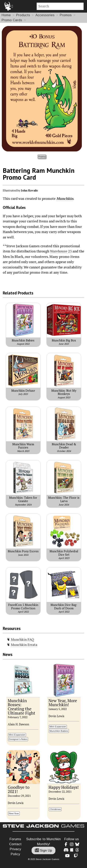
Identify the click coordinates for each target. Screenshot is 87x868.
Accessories (45, 15)
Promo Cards (12, 20)
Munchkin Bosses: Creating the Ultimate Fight (22, 707)
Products (23, 15)
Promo (42, 157)
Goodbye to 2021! (19, 789)
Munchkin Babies (59, 731)
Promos (66, 15)
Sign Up (43, 850)
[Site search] (60, 6)
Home (6, 15)
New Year (14, 813)
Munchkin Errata (24, 645)
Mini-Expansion (17, 735)
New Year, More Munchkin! (63, 703)
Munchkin (65, 199)
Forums (15, 839)
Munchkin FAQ (22, 639)
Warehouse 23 (61, 251)
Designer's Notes (18, 739)
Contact (15, 844)
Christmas (55, 809)
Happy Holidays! (64, 787)
